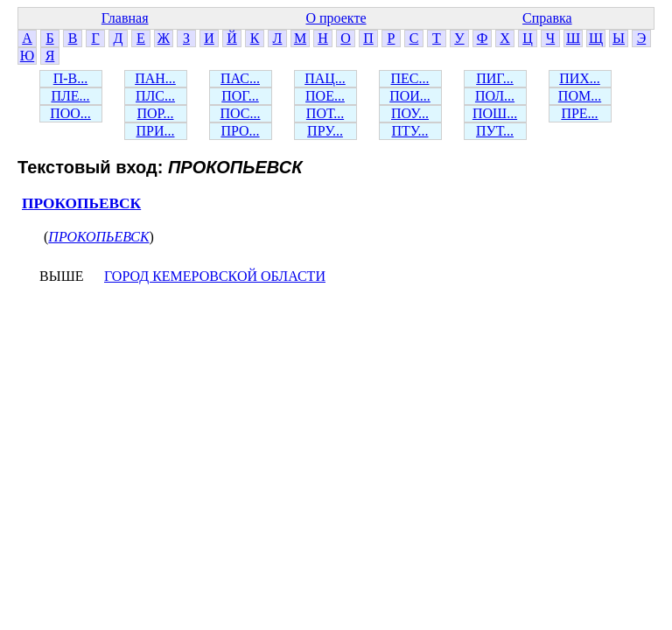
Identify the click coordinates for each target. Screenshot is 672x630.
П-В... (71, 78)
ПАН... (155, 78)
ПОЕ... (325, 96)
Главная (125, 18)
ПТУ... (409, 131)
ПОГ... (240, 96)
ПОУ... (410, 113)
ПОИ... (410, 96)
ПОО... (70, 113)
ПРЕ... (579, 113)
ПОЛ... (495, 96)
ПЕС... (410, 78)
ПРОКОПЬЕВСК (81, 203)
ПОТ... (325, 113)
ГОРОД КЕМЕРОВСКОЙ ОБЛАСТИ (215, 276)
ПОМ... (580, 96)
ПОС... (241, 113)
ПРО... (240, 131)
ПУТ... (495, 131)
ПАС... (240, 78)
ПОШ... (495, 113)
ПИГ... (495, 78)
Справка (547, 18)
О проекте (336, 18)
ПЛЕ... (70, 96)
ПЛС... (155, 96)
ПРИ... (155, 131)
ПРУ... (325, 131)
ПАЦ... (325, 78)
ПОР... (155, 113)
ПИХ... (580, 78)
